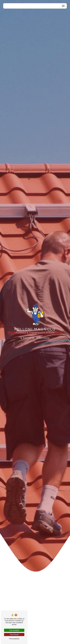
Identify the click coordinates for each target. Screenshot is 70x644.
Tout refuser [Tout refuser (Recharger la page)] (14, 635)
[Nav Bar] (63, 6)
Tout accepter (14, 630)
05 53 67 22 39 (27, 338)
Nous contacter (43, 338)
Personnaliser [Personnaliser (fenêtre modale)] (14, 639)
